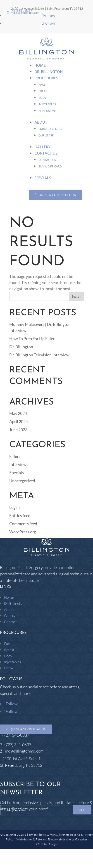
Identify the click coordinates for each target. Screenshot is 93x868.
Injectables (47, 104)
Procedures (46, 78)
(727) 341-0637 (18, 745)
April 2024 (19, 421)
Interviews (19, 464)
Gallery (43, 147)
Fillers (15, 456)
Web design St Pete (29, 839)
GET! (82, 810)
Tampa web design (59, 839)
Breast (44, 91)
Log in (14, 507)
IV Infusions (47, 111)
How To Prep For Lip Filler (32, 339)
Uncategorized (22, 481)
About (41, 122)
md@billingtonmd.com (24, 751)
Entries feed (20, 515)
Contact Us (46, 153)
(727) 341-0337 (16, 735)
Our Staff (46, 135)
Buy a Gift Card (50, 166)
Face (42, 85)
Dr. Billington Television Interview (39, 355)
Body (42, 98)
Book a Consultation (58, 195)
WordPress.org (23, 532)
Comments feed (23, 524)
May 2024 (18, 413)
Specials (43, 178)
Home (40, 65)
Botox (9, 668)
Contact (10, 622)
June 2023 (18, 430)
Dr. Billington (49, 72)
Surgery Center (50, 129)
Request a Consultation (26, 729)
